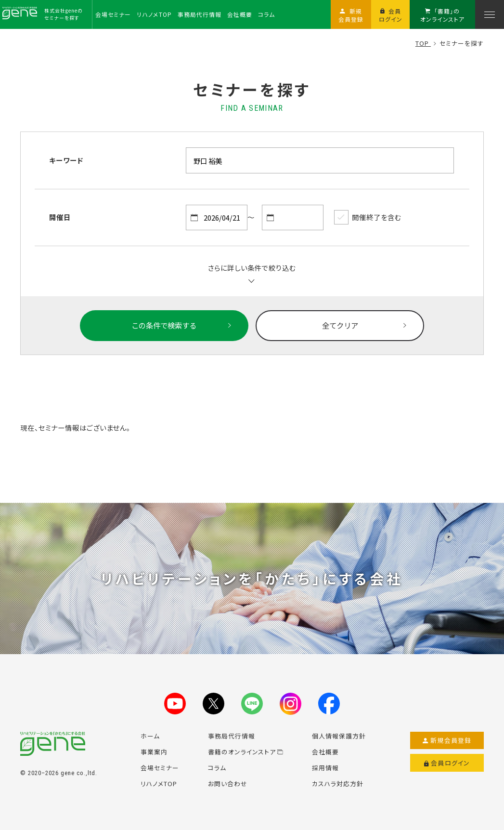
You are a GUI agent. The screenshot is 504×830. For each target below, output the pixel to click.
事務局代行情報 (232, 736)
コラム (217, 768)
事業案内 (154, 752)
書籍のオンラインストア (246, 752)
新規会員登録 (447, 740)
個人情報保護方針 (339, 736)
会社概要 (325, 752)
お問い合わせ (228, 784)
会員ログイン (447, 763)
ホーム (150, 736)
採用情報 (325, 768)
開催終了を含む (368, 217)
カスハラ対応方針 (338, 784)
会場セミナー (160, 768)
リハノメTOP (159, 784)
